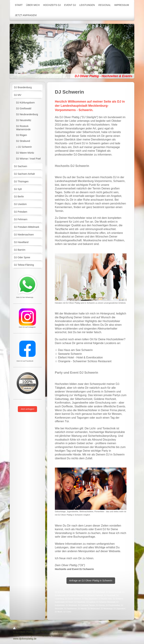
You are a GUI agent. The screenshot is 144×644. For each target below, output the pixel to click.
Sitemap (37, 628)
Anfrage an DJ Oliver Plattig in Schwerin (91, 581)
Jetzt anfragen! (27, 409)
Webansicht (125, 628)
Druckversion (22, 628)
